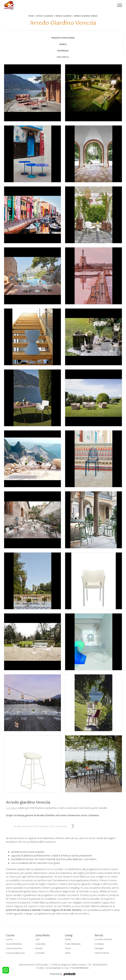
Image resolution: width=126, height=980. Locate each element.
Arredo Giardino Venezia (86, 16)
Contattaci (99, 944)
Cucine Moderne (14, 944)
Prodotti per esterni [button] (63, 38)
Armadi (39, 948)
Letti (37, 939)
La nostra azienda (103, 939)
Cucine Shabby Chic (15, 953)
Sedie (68, 953)
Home (31, 16)
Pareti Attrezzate (73, 944)
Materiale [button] (63, 51)
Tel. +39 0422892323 (98, 965)
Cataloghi (99, 948)
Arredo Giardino (63, 16)
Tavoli (68, 948)
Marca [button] (63, 44)
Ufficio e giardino (45, 16)
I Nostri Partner (102, 953)
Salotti (68, 939)
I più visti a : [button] (63, 57)
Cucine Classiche (14, 948)
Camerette (40, 944)
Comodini (40, 953)
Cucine (9, 939)
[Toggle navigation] (120, 5)
